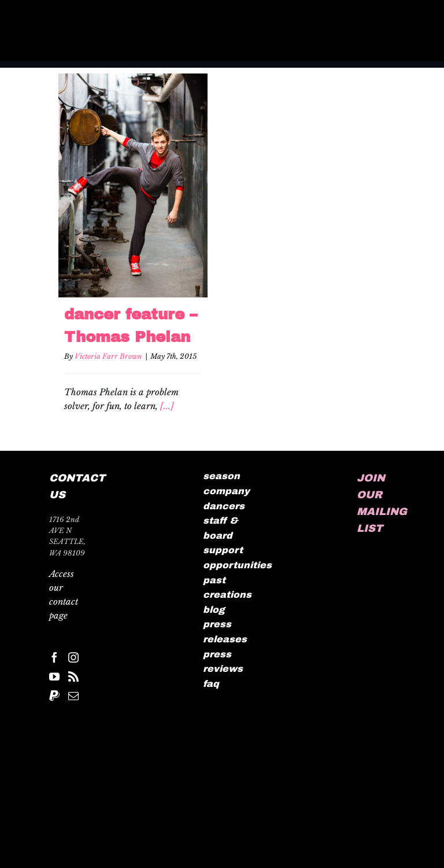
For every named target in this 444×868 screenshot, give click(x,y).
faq (211, 684)
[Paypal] (54, 696)
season (221, 476)
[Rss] (73, 676)
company (226, 491)
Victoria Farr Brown (108, 356)
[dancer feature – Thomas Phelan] (133, 185)
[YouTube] (54, 676)
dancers (224, 506)
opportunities (237, 565)
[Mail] (73, 696)
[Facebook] (54, 657)
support (223, 550)
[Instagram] (73, 657)
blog (214, 610)
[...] (167, 406)
